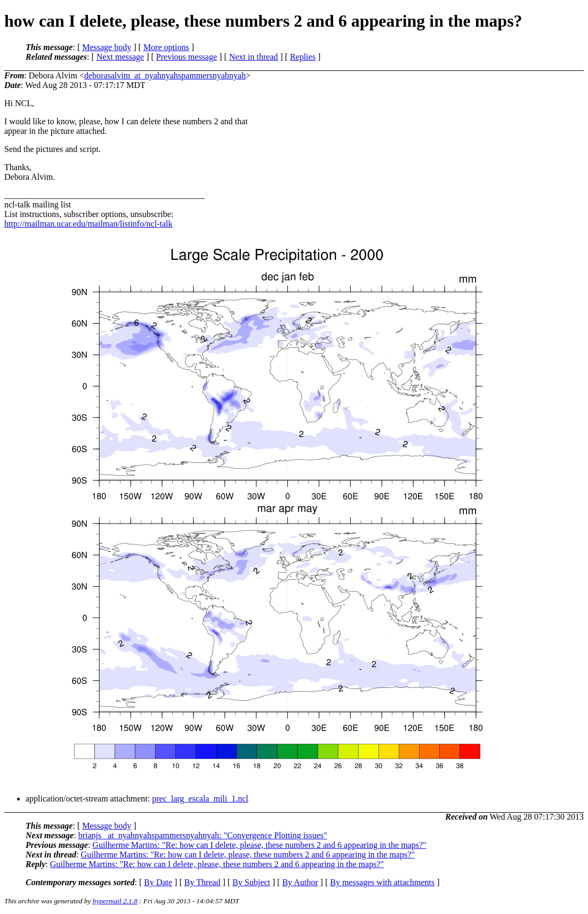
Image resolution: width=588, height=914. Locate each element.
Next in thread (254, 57)
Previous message (187, 57)
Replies (303, 57)
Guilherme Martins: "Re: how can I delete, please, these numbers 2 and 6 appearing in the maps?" (259, 845)
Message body (107, 47)
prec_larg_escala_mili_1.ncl (200, 799)
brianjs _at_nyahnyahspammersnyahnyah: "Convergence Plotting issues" (203, 835)
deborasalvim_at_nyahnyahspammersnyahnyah (165, 75)
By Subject (251, 882)
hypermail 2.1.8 (115, 901)
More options (166, 47)
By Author (300, 882)
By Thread (203, 882)
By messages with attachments (382, 882)
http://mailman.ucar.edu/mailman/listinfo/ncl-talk (88, 224)
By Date (158, 882)
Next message (120, 57)
